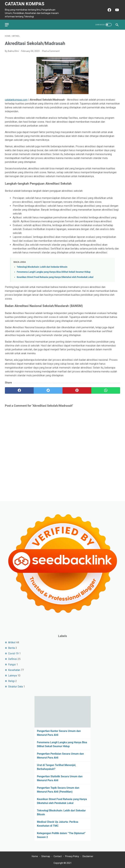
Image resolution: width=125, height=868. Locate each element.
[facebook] (19, 390)
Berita (11, 648)
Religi (11, 681)
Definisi (13, 659)
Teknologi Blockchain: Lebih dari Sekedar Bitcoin (42, 267)
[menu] (9, 25)
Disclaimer (88, 856)
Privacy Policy (72, 856)
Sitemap (46, 856)
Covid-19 (13, 653)
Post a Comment (51, 51)
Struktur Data (15, 687)
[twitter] (48, 390)
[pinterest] (77, 390)
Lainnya (12, 676)
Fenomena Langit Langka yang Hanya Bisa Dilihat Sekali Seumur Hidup (54, 272)
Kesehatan (14, 670)
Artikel (12, 642)
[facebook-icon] (109, 10)
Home (35, 856)
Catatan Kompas (25, 4)
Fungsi (12, 665)
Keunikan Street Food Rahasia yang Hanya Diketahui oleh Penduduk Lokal (55, 277)
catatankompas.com (16, 100)
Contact (58, 856)
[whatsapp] (106, 390)
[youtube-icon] (117, 10)
